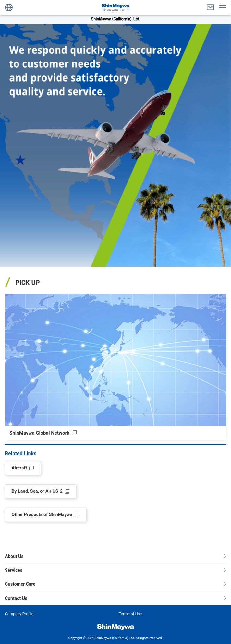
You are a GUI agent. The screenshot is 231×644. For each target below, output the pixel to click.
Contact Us (16, 598)
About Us (14, 556)
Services (14, 570)
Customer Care (20, 584)
